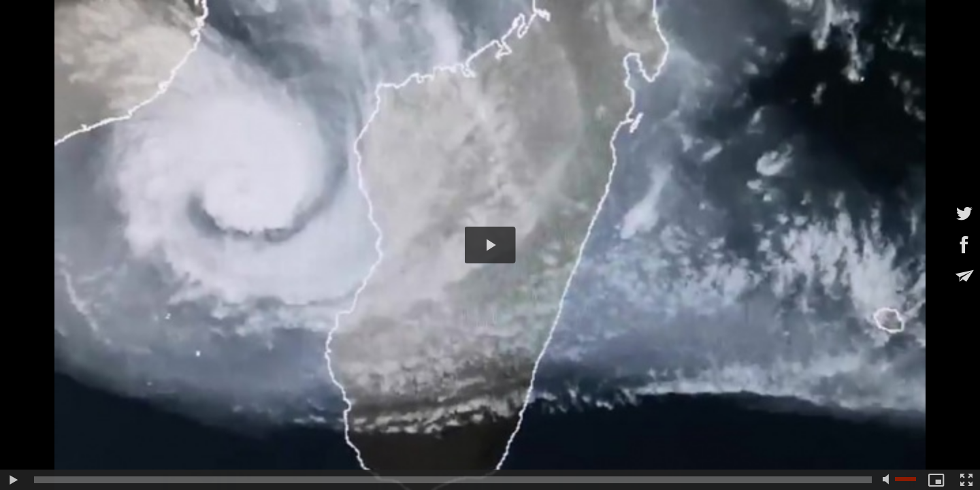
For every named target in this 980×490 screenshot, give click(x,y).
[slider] (453, 480)
